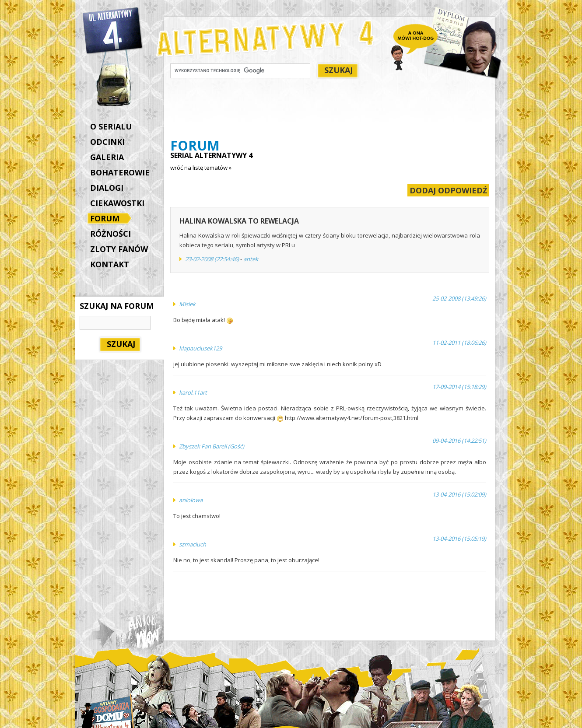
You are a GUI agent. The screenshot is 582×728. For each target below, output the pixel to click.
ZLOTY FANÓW (119, 249)
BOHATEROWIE (120, 172)
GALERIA (107, 157)
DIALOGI (107, 188)
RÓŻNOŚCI (110, 234)
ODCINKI (107, 142)
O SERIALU (111, 126)
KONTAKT (110, 264)
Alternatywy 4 (113, 31)
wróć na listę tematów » (201, 168)
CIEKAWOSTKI (117, 203)
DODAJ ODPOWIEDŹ (448, 190)
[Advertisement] (330, 110)
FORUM (107, 219)
